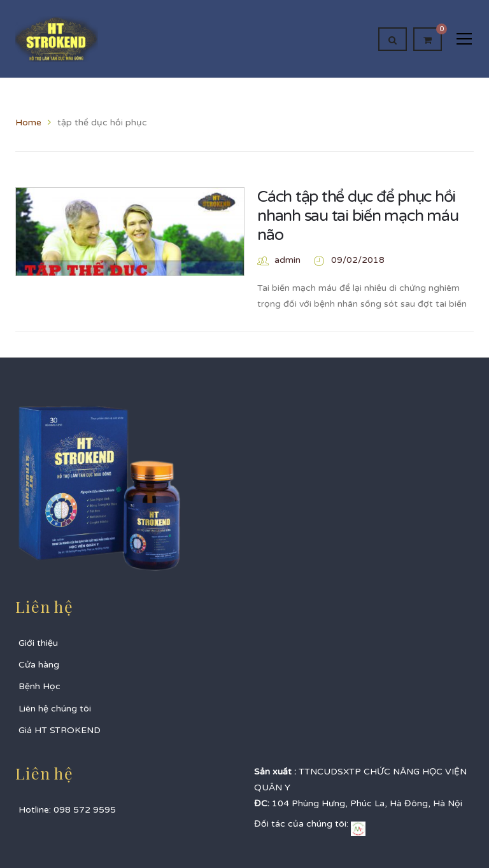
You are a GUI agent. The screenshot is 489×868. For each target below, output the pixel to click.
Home (28, 122)
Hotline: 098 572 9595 (67, 810)
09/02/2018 (358, 260)
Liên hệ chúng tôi (55, 709)
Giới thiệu (38, 643)
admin (287, 260)
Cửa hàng (39, 665)
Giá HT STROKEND (60, 730)
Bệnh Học (39, 686)
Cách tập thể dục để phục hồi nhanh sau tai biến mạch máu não (358, 216)
